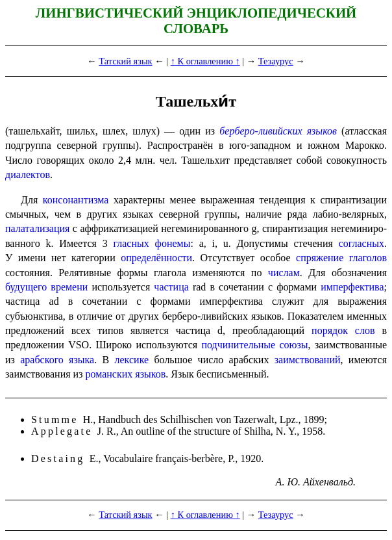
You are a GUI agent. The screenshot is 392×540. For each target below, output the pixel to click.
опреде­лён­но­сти (156, 258)
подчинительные (238, 345)
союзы (293, 345)
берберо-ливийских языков (278, 131)
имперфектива (352, 287)
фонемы (173, 243)
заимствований (308, 360)
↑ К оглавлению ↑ (205, 61)
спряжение (320, 258)
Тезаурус (276, 61)
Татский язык (125, 61)
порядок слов (343, 330)
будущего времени (46, 287)
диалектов (28, 174)
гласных (131, 243)
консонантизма (76, 200)
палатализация (37, 228)
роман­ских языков (125, 374)
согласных (361, 243)
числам (284, 273)
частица (171, 287)
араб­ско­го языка (57, 360)
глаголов (368, 258)
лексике (132, 360)
